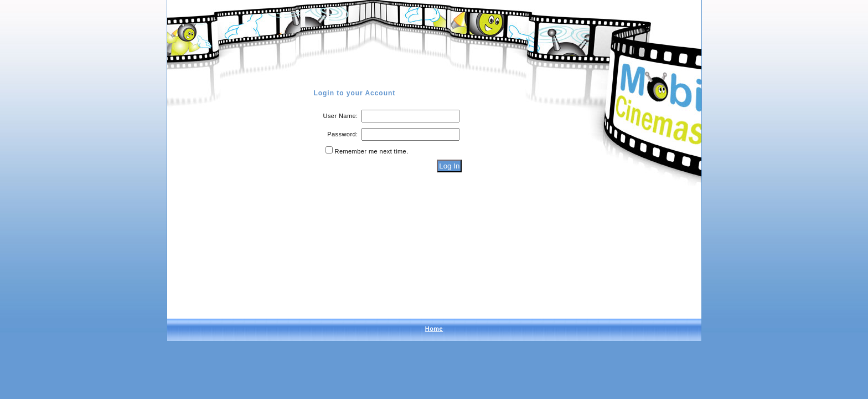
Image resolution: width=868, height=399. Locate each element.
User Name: (341, 116)
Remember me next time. (372, 151)
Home (434, 329)
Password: (342, 134)
